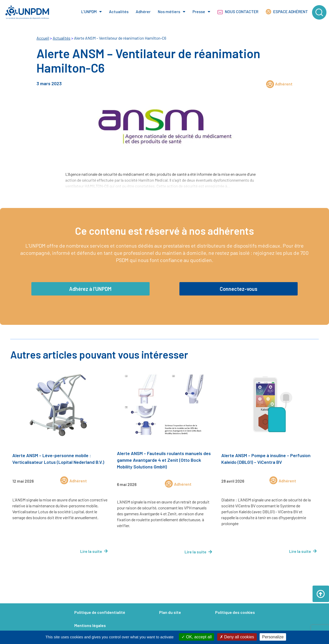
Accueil (43, 38)
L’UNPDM (92, 12)
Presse (201, 12)
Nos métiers (172, 12)
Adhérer (143, 11)
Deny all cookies (237, 637)
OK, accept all (197, 637)
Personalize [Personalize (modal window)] (273, 637)
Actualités (119, 11)
